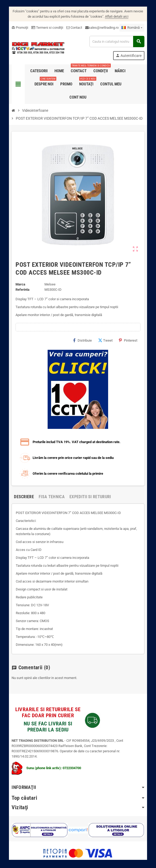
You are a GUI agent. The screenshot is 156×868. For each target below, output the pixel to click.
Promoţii (18, 28)
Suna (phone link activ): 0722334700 (44, 763)
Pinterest (130, 340)
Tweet (107, 340)
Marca (19, 284)
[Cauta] (118, 42)
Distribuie (85, 340)
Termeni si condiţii (45, 28)
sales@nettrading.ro (102, 28)
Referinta (21, 290)
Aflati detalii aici (115, 16)
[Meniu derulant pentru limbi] (134, 28)
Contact (72, 28)
